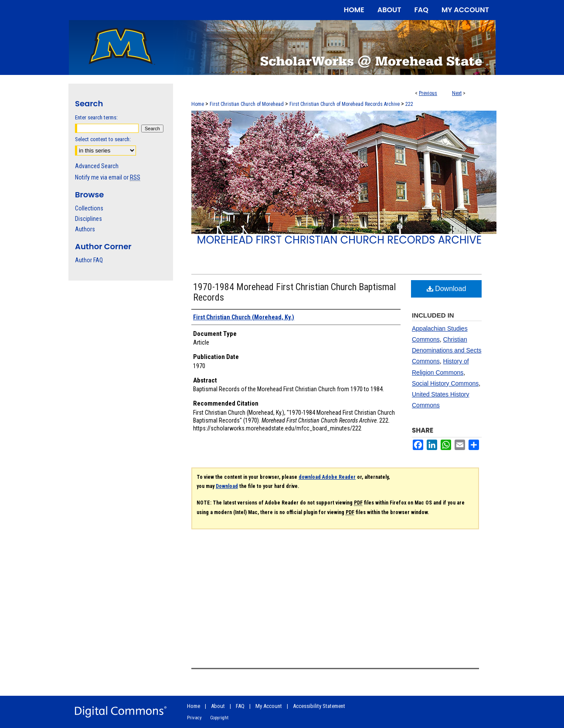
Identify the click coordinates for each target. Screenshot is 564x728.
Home (198, 104)
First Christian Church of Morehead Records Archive (345, 104)
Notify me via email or (108, 177)
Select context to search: (103, 139)
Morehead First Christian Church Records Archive (339, 240)
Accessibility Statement (319, 706)
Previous (428, 93)
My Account (269, 706)
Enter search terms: (96, 117)
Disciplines (88, 219)
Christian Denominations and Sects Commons (447, 350)
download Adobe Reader (327, 477)
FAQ (240, 706)
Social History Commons (445, 383)
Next (457, 93)
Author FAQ (89, 260)
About (218, 706)
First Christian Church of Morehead (247, 104)
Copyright (219, 718)
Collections (89, 208)
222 (409, 104)
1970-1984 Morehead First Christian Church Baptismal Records (294, 292)
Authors (85, 229)
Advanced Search (97, 166)
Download (447, 289)
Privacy (194, 718)
